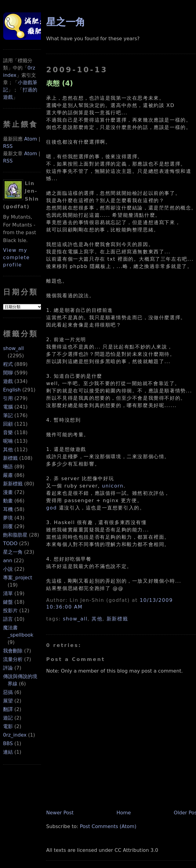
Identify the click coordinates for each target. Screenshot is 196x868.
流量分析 (13, 659)
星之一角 (13, 552)
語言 (8, 619)
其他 (8, 450)
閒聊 (8, 373)
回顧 (8, 424)
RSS (8, 146)
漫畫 (8, 492)
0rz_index (15, 735)
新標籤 (10, 458)
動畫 (8, 501)
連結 (8, 752)
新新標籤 (13, 484)
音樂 (8, 432)
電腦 (8, 407)
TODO (10, 543)
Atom (31, 139)
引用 (8, 398)
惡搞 (8, 692)
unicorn (113, 486)
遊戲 (8, 381)
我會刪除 (13, 651)
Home (123, 813)
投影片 (10, 611)
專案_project (18, 578)
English (12, 390)
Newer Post (60, 813)
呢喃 (8, 441)
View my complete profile (16, 257)
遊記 (8, 718)
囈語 (8, 467)
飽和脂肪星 (15, 535)
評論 (8, 668)
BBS (8, 743)
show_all (13, 348)
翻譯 (8, 709)
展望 (8, 701)
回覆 (8, 526)
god (51, 508)
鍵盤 (8, 602)
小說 (8, 569)
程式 (8, 364)
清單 (8, 593)
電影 (8, 726)
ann (8, 561)
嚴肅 (8, 475)
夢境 (8, 518)
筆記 (8, 415)
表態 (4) (60, 83)
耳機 (8, 509)
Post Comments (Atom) (108, 826)
